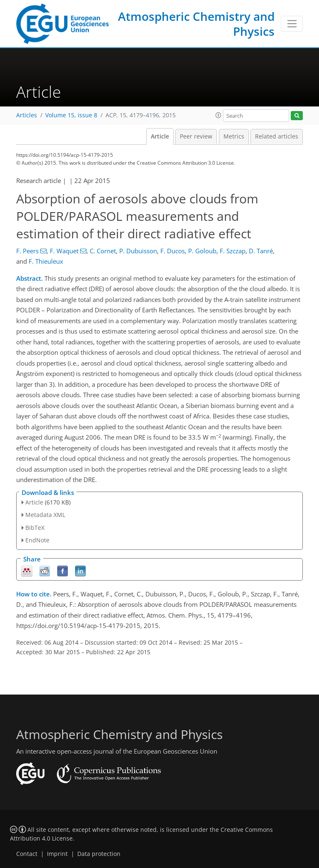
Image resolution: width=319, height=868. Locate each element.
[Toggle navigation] (292, 24)
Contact (27, 854)
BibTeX (35, 528)
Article (160, 136)
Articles (27, 115)
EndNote (37, 540)
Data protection (99, 854)
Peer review (196, 136)
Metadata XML (45, 515)
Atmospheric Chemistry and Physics (196, 24)
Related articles (277, 136)
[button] (218, 115)
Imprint (57, 854)
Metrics (234, 136)
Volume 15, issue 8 (71, 115)
